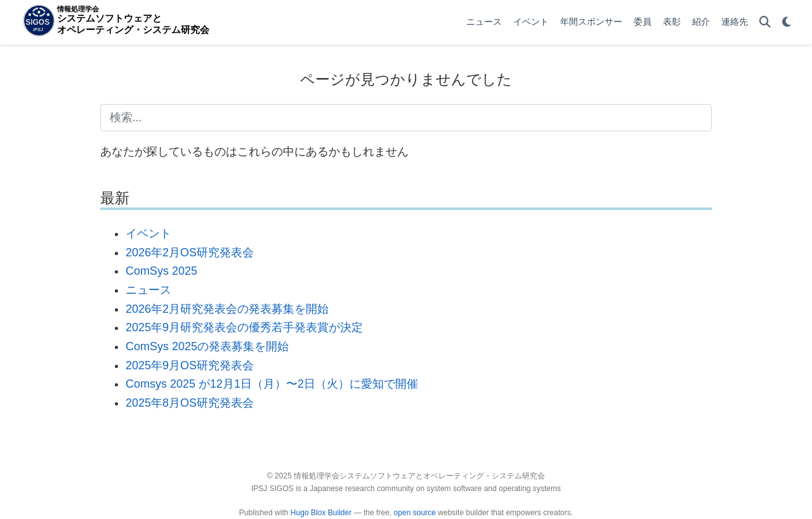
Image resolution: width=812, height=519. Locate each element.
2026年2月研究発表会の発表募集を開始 (227, 309)
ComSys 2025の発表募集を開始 (207, 346)
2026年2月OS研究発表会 (190, 253)
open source (415, 513)
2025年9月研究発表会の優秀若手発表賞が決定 (244, 327)
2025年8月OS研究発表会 (190, 403)
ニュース (148, 290)
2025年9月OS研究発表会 (190, 365)
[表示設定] (787, 23)
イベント (148, 233)
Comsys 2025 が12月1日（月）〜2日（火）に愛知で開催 (272, 384)
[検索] (765, 23)
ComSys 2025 (161, 271)
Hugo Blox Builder (321, 513)
